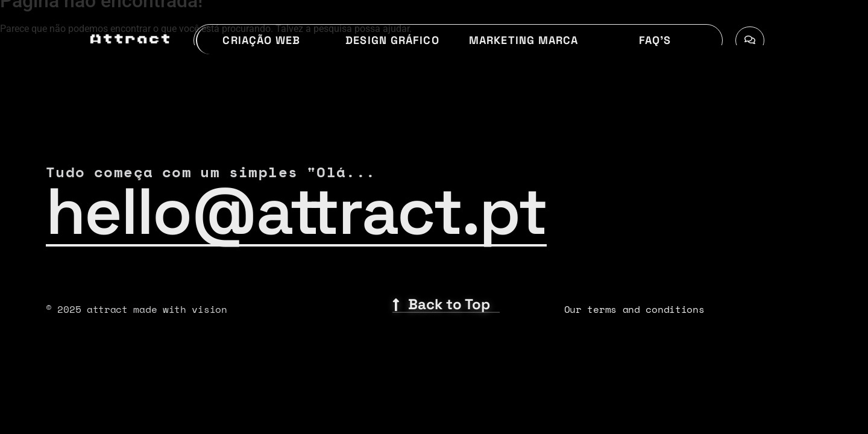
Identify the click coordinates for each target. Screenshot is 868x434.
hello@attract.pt (296, 212)
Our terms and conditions (634, 309)
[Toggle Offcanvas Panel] (750, 40)
